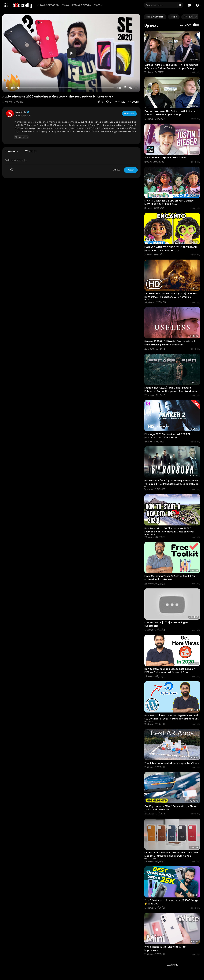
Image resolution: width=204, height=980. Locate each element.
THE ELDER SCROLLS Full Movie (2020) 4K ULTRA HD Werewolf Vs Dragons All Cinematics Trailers (171, 297)
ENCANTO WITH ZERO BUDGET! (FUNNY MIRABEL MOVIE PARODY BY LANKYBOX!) (171, 249)
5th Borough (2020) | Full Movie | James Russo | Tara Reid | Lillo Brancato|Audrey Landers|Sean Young (172, 484)
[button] (198, 5)
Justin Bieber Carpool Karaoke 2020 (165, 158)
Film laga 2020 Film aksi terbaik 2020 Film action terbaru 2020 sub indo (168, 436)
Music (66, 5)
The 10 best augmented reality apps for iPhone (172, 763)
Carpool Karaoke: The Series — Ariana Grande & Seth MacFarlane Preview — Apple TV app (171, 67)
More (99, 5)
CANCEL (116, 170)
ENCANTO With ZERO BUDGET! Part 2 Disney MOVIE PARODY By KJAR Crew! (169, 202)
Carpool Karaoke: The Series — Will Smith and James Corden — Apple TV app (171, 113)
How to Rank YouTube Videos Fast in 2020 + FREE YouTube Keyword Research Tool (170, 671)
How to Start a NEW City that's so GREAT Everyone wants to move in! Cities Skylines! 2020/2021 (169, 532)
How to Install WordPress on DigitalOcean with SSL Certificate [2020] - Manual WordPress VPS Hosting (172, 719)
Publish (131, 170)
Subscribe (129, 114)
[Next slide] (196, 17)
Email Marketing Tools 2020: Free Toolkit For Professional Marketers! (170, 578)
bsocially (22, 112)
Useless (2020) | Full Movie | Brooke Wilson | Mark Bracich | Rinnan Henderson (170, 343)
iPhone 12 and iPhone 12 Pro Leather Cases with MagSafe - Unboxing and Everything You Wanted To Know (171, 856)
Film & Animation (49, 5)
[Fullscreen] (136, 88)
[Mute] (131, 88)
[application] (71, 53)
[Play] (7, 88)
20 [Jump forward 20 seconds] (125, 88)
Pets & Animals (82, 5)
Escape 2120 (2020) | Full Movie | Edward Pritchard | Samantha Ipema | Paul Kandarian (171, 389)
